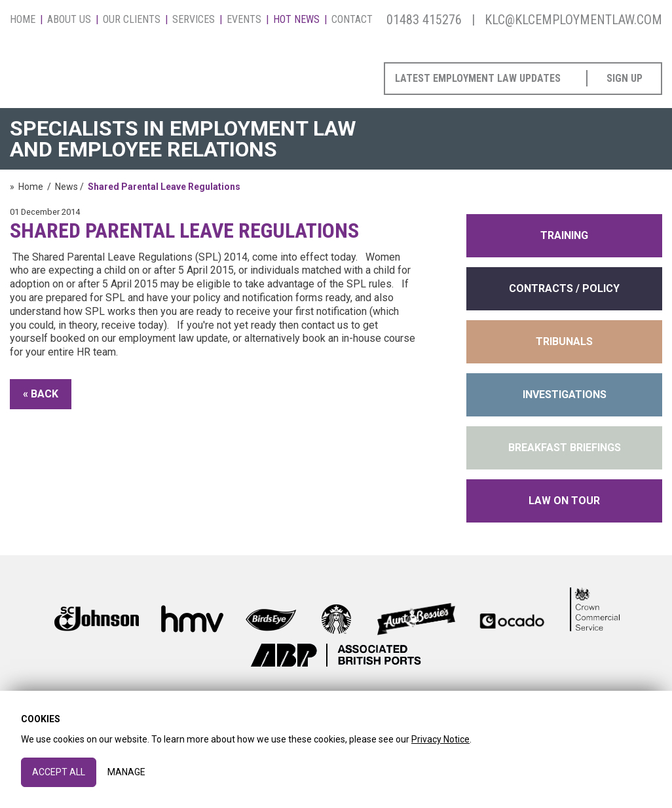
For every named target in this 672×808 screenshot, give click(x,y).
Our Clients (132, 19)
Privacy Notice (440, 739)
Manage (126, 772)
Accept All (59, 772)
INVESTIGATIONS (565, 395)
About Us (69, 19)
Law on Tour (564, 501)
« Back (41, 394)
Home (23, 19)
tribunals (564, 341)
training (564, 235)
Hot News (296, 19)
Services (194, 19)
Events (244, 19)
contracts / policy (564, 288)
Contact (352, 19)
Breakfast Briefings (565, 448)
